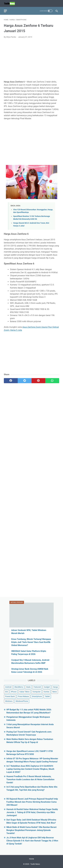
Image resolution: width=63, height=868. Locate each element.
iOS (6, 692)
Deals (28, 687)
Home (32, 859)
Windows (9, 701)
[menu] (7, 11)
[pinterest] (38, 381)
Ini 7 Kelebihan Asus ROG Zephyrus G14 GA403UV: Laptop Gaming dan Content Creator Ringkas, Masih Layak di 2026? (30, 769)
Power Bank (10, 696)
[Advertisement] (32, 59)
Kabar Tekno (25, 692)
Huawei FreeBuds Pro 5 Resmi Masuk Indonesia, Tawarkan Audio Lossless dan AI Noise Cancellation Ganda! (30, 779)
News (55, 692)
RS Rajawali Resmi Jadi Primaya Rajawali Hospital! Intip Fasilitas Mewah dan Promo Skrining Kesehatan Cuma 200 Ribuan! (32, 802)
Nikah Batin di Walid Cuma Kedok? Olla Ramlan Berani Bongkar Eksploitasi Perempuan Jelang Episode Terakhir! (31, 830)
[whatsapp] (52, 381)
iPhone (14, 692)
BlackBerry (19, 687)
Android (8, 687)
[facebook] (11, 381)
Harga (55, 687)
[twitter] (25, 381)
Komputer (37, 692)
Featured (37, 687)
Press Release (23, 696)
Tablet (47, 696)
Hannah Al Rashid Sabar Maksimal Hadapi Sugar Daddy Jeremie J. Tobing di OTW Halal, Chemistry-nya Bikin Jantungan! (32, 812)
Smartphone (37, 696)
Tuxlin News (35, 864)
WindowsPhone (22, 701)
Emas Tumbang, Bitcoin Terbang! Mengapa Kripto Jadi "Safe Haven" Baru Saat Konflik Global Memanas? (31, 642)
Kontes (46, 692)
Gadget (47, 687)
